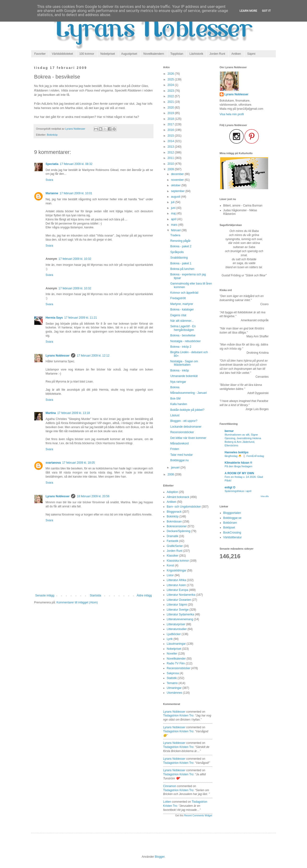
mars (175, 225)
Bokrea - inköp (180, 370)
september (178, 191)
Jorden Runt (217, 54)
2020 (171, 108)
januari (176, 467)
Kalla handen (179, 404)
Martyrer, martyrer (182, 304)
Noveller (172, 654)
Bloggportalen (232, 513)
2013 (171, 147)
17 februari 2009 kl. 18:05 (78, 463)
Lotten (167, 802)
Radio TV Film (176, 663)
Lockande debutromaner (186, 427)
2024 (171, 85)
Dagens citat (178, 315)
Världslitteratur (233, 537)
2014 (171, 141)
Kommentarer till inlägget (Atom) (77, 602)
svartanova (53, 463)
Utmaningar (174, 688)
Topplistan (177, 54)
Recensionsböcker (182, 432)
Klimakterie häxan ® (239, 463)
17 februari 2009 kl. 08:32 (76, 164)
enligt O (230, 487)
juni (174, 208)
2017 (171, 124)
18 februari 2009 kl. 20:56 (93, 496)
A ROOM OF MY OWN (239, 473)
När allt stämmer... (182, 321)
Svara (49, 180)
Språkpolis (177, 252)
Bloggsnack (174, 512)
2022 (171, 96)
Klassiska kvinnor (178, 561)
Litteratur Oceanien (179, 600)
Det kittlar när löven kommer (188, 438)
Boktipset (229, 528)
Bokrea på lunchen (182, 269)
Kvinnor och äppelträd (184, 293)
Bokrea (175, 387)
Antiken (236, 54)
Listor (170, 575)
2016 (171, 130)
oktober (176, 185)
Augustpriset (129, 54)
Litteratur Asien (176, 585)
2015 (171, 136)
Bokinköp (52, 135)
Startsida (95, 595)
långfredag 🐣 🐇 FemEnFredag (244, 456)
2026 (171, 74)
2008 (171, 474)
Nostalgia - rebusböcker (186, 341)
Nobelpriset (108, 54)
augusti (176, 197)
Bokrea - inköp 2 (181, 347)
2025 (171, 79)
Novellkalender (176, 659)
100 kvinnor (87, 54)
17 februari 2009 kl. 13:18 (74, 413)
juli (173, 202)
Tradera (175, 235)
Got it (266, 11)
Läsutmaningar (176, 644)
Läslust (175, 415)
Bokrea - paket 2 (181, 246)
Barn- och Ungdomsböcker (184, 507)
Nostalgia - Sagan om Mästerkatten (184, 363)
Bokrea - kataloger (182, 310)
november (178, 180)
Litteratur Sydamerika (180, 614)
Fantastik (173, 541)
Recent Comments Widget (198, 816)
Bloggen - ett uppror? (184, 421)
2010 (171, 164)
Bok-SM (175, 399)
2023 (171, 91)
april (174, 219)
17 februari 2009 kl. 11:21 (81, 318)
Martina (51, 413)
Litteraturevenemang (180, 619)
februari (176, 230)
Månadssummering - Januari (189, 393)
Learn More (248, 11)
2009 (171, 169)
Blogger (160, 857)
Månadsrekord (180, 443)
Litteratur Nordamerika (181, 595)
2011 (171, 158)
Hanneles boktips (237, 452)
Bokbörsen (230, 523)
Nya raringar (178, 382)
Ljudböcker (174, 634)
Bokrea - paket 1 (181, 263)
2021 (171, 102)
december (178, 174)
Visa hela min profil (232, 114)
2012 (171, 152)
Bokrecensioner (177, 526)
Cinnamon (170, 786)
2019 (171, 113)
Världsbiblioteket (62, 54)
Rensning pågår (180, 241)
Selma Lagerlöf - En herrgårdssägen (183, 328)
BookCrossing (232, 533)
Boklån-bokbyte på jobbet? (187, 410)
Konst (170, 565)
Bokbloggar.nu (180, 460)
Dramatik (172, 536)
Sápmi (251, 54)
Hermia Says (54, 318)
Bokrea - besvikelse (183, 335)
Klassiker (173, 556)
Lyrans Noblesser (58, 356)
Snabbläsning (179, 258)
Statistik (172, 678)
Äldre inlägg (144, 595)
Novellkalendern (154, 54)
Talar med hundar (181, 455)
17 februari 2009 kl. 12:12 (93, 356)
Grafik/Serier (175, 546)
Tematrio (172, 683)
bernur (229, 431)
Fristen (175, 449)
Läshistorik (196, 54)
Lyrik (170, 639)
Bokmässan (174, 522)
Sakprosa (173, 673)
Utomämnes (174, 693)
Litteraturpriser (176, 624)
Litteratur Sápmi (177, 605)
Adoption (172, 492)
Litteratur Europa (177, 590)
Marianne (52, 193)
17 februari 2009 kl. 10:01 (76, 193)
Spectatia (52, 164)
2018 (171, 119)
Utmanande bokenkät (184, 376)
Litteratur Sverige (178, 610)
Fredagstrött (178, 298)
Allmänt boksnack (178, 497)
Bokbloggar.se (232, 518)
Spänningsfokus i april (238, 491)
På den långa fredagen (239, 466)
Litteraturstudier (177, 629)
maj (174, 213)
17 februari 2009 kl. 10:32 (75, 259)
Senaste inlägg (45, 595)
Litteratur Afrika (176, 580)
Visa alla (265, 496)
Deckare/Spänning (179, 531)
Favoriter (40, 54)
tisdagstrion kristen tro (178, 716)
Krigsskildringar (177, 571)
